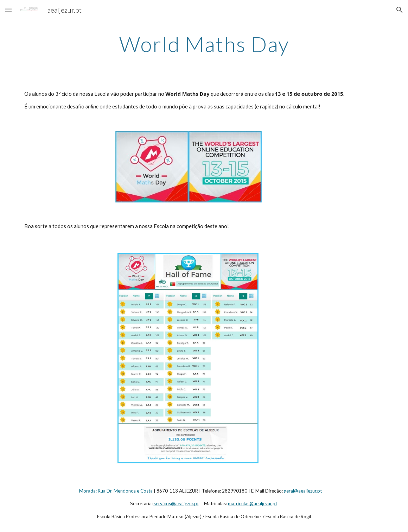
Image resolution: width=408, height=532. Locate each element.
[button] (8, 10)
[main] (204, 44)
